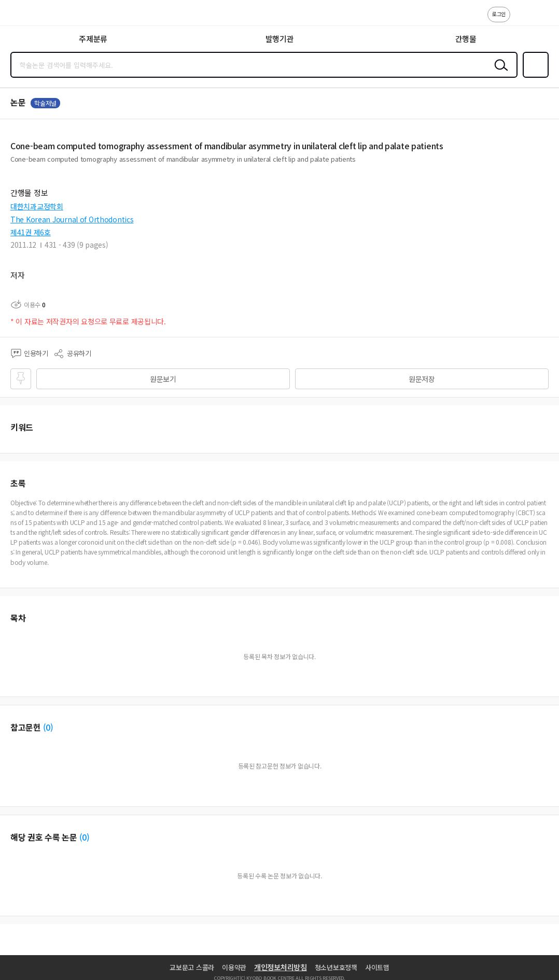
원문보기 (163, 379)
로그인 (499, 14)
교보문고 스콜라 (192, 967)
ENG (543, 20)
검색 (499, 73)
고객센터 (521, 20)
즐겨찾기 (534, 77)
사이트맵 (377, 967)
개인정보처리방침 (281, 967)
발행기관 (280, 39)
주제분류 (93, 39)
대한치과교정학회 (37, 206)
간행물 (466, 39)
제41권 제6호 (31, 232)
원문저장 (422, 379)
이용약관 (234, 967)
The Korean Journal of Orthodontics (72, 219)
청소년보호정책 (336, 967)
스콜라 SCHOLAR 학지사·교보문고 (31, 16)
